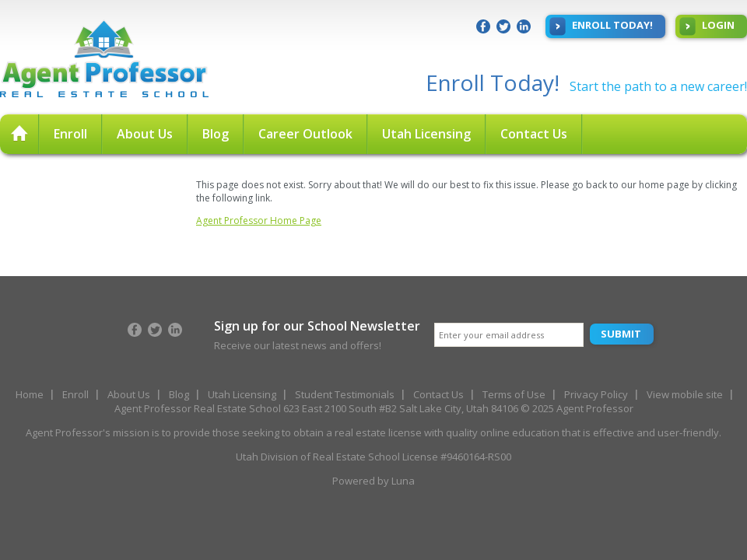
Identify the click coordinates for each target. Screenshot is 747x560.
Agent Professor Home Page (259, 220)
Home (30, 394)
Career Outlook (305, 134)
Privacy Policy (596, 394)
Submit (621, 334)
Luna (403, 481)
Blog (216, 134)
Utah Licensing (426, 134)
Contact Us (534, 134)
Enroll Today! (601, 26)
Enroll (70, 134)
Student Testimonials (345, 394)
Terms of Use (514, 394)
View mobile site (685, 394)
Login (707, 26)
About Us (145, 134)
